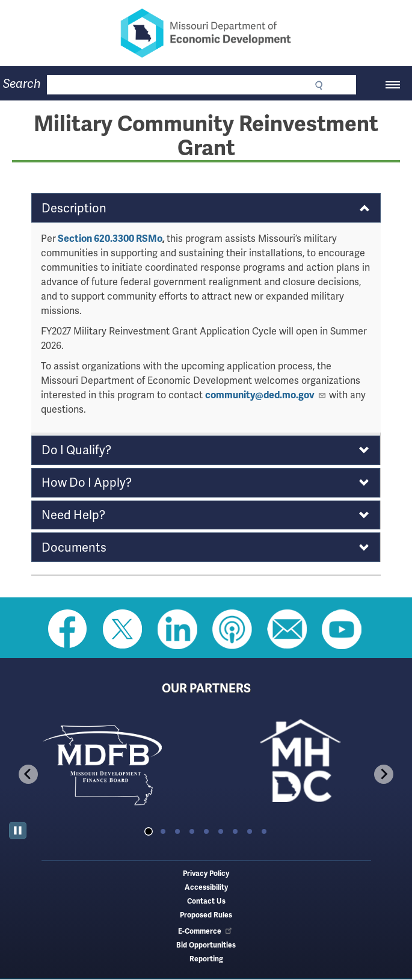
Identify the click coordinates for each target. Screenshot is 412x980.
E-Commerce (206, 932)
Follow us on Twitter (123, 629)
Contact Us (206, 901)
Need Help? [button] (73, 515)
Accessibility (206, 888)
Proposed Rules (206, 915)
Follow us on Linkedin (177, 629)
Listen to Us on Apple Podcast (232, 629)
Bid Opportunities (206, 945)
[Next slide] (384, 774)
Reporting (206, 959)
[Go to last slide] (28, 774)
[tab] (148, 831)
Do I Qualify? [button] (76, 450)
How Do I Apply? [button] (87, 482)
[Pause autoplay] (18, 831)
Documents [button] (74, 547)
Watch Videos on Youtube (342, 629)
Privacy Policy (206, 874)
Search (22, 84)
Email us (287, 629)
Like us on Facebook (68, 629)
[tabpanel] (108, 764)
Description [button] (74, 208)
